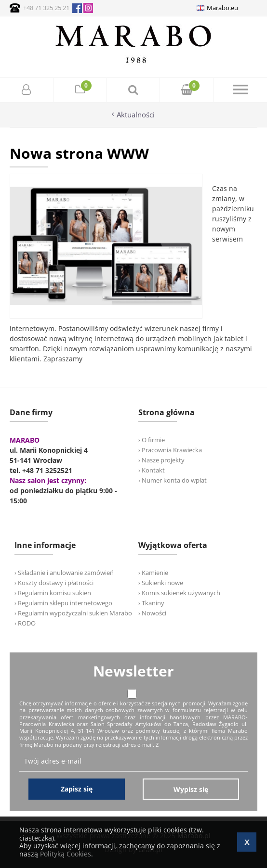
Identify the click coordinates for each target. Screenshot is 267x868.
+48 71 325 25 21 (46, 8)
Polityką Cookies (66, 854)
